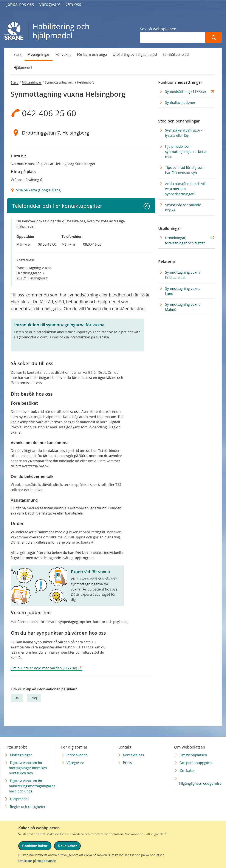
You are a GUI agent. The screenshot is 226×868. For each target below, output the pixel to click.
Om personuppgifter (196, 763)
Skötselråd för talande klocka (183, 208)
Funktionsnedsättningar (180, 82)
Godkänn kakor (35, 846)
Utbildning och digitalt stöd (135, 54)
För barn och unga (92, 54)
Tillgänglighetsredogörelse (200, 783)
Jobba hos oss (20, 4)
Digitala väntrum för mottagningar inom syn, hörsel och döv (28, 768)
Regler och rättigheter (28, 807)
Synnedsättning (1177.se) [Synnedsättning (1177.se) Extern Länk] (185, 91)
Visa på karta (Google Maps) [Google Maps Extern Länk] (38, 190)
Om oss (73, 4)
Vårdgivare (50, 4)
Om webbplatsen (193, 755)
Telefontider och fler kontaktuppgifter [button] (57, 206)
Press (127, 763)
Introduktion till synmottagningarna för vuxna (59, 325)
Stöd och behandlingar (179, 121)
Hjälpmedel (23, 68)
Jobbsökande (77, 755)
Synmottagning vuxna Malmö (183, 307)
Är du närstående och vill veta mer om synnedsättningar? (185, 189)
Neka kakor (67, 846)
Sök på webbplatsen (158, 29)
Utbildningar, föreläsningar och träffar (185, 240)
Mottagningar (39, 54)
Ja (17, 698)
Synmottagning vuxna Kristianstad (183, 275)
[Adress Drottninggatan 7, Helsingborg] (81, 133)
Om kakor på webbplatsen (37, 861)
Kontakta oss (133, 755)
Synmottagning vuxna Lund (183, 291)
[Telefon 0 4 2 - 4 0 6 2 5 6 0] (81, 113)
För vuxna (63, 54)
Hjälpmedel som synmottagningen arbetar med (186, 152)
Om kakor (187, 770)
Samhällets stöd (176, 54)
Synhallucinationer (180, 102)
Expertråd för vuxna (90, 572)
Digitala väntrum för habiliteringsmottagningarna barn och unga (32, 786)
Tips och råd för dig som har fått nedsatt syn (185, 170)
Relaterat (167, 262)
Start (18, 54)
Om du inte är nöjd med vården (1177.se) (44, 668)
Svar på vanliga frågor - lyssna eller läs (184, 133)
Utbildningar (170, 228)
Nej (34, 698)
